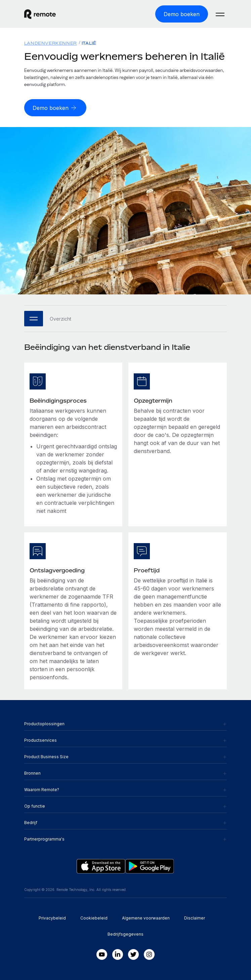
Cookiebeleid (94, 918)
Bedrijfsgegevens (125, 934)
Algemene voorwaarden (146, 918)
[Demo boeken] (182, 14)
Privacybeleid (52, 918)
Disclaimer (195, 918)
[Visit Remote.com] (67, 14)
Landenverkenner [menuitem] (51, 43)
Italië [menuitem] (89, 43)
